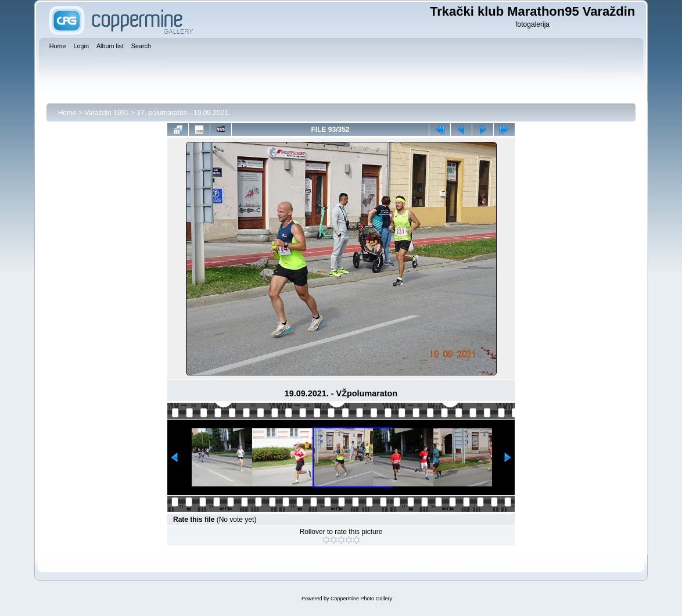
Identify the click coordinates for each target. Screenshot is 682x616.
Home (67, 113)
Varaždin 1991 (107, 113)
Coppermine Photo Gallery (361, 599)
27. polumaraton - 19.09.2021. (184, 113)
